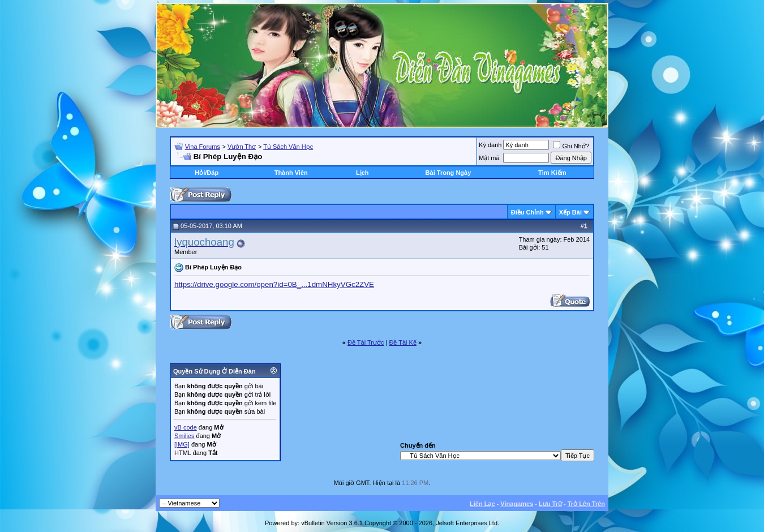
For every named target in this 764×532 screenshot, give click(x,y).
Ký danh (490, 145)
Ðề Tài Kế (402, 342)
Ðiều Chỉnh (527, 212)
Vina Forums (203, 147)
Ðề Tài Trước (366, 342)
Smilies (184, 436)
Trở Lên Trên (586, 504)
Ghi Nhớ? (571, 146)
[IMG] (182, 444)
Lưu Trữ (550, 504)
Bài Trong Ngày (448, 173)
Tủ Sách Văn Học (288, 147)
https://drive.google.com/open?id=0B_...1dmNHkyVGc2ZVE (274, 284)
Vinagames (517, 504)
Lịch (362, 173)
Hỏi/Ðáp (207, 173)
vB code (186, 427)
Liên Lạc (482, 504)
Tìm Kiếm (552, 173)
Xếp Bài (570, 212)
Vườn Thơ (242, 147)
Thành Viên (291, 173)
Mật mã (489, 158)
